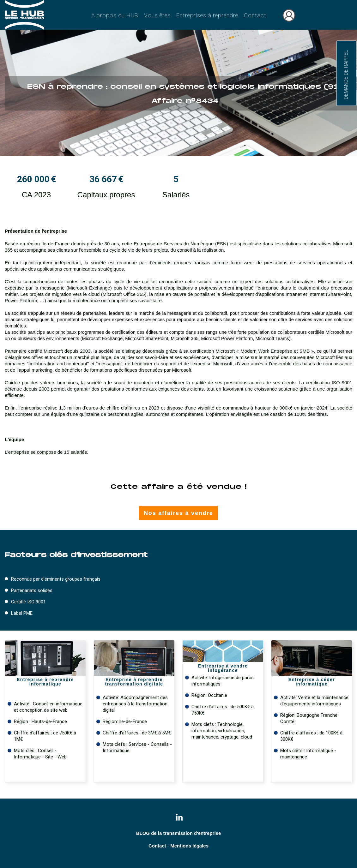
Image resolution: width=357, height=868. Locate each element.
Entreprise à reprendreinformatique (45, 682)
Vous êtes (157, 15)
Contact (255, 15)
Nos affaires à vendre (178, 513)
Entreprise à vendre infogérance (223, 668)
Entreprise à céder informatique (312, 682)
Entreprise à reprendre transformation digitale (134, 682)
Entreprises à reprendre (207, 15)
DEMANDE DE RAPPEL (346, 75)
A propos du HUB (115, 15)
